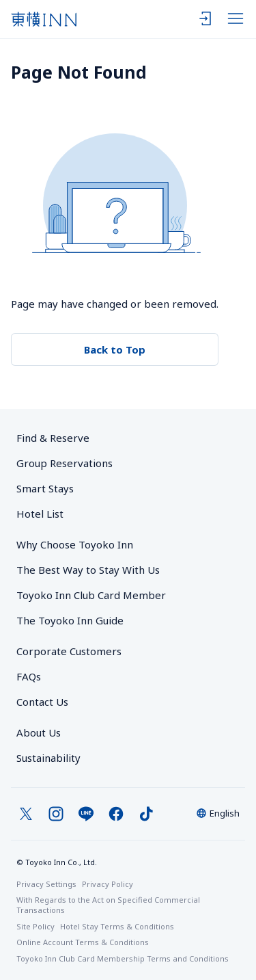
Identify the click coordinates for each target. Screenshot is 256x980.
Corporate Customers (74, 651)
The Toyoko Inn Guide (70, 620)
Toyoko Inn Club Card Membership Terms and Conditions (123, 958)
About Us (39, 732)
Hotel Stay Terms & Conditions (117, 926)
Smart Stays (45, 488)
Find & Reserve (53, 438)
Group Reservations (65, 463)
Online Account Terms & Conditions (83, 942)
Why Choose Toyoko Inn (75, 544)
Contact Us (42, 702)
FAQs (29, 676)
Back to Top (115, 349)
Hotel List (40, 514)
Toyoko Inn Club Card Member (91, 595)
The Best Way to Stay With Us (88, 570)
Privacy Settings (46, 884)
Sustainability (48, 758)
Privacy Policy (108, 884)
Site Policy (35, 926)
